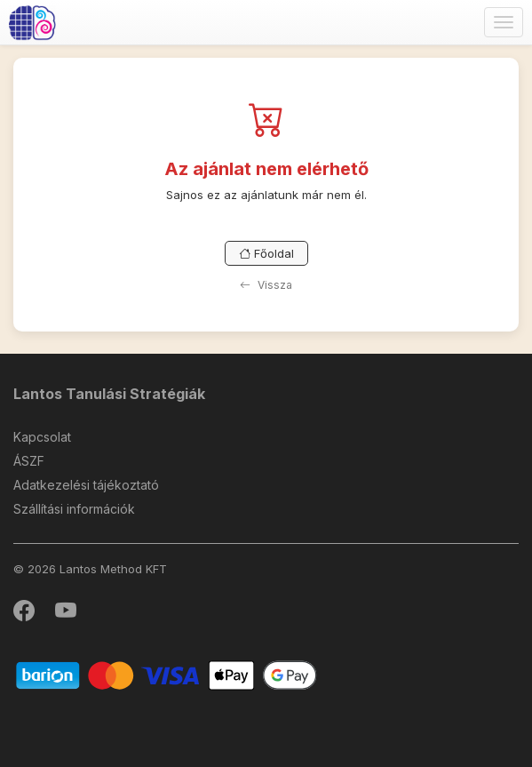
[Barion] (167, 674)
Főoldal (266, 253)
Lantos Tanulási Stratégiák (109, 394)
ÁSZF (29, 461)
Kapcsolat (42, 437)
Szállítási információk (74, 509)
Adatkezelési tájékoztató (86, 485)
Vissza (266, 285)
